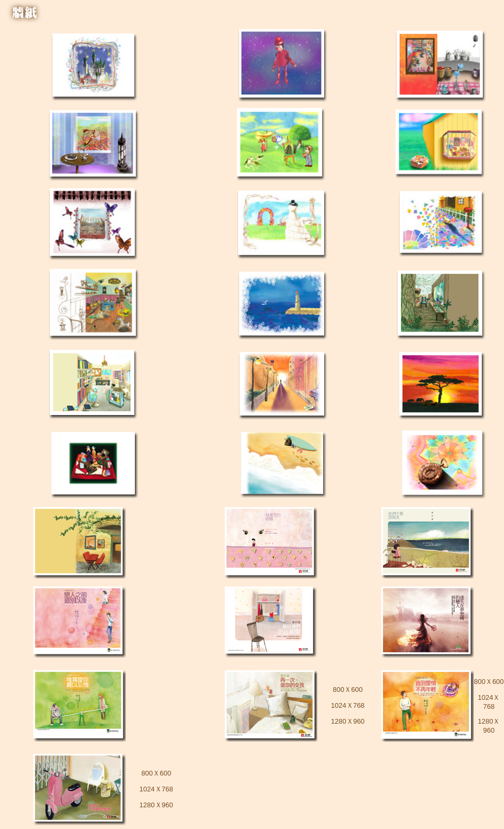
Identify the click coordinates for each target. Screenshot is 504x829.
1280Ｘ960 (348, 721)
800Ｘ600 (347, 690)
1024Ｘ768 (348, 705)
